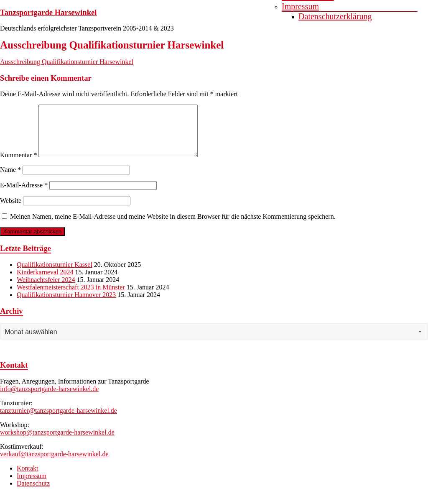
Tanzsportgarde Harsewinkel (48, 12)
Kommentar (18, 165)
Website (11, 211)
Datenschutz (33, 493)
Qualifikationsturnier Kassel (55, 275)
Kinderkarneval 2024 (45, 282)
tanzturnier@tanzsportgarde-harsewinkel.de (59, 421)
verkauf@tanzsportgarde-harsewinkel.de (54, 464)
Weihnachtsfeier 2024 (46, 290)
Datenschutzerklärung (335, 16)
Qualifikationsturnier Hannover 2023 (66, 305)
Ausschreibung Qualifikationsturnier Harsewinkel (67, 62)
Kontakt (28, 478)
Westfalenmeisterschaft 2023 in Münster (71, 297)
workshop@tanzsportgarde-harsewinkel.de (57, 442)
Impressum (300, 6)
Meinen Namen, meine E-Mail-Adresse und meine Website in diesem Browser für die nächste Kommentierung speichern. (173, 226)
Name (10, 180)
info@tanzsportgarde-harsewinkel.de (49, 399)
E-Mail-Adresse (24, 195)
